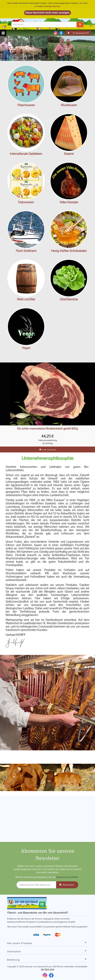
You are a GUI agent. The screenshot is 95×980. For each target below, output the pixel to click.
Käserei (69, 154)
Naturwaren (26, 202)
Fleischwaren (26, 105)
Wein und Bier (26, 299)
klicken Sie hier (53, 6)
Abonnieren (68, 885)
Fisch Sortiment (26, 251)
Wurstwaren (69, 105)
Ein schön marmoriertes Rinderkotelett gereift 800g (47, 429)
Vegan (26, 348)
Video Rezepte (69, 202)
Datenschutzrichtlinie (67, 877)
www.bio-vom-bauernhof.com (38, 966)
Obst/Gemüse (69, 299)
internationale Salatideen (26, 154)
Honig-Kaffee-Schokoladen (69, 251)
